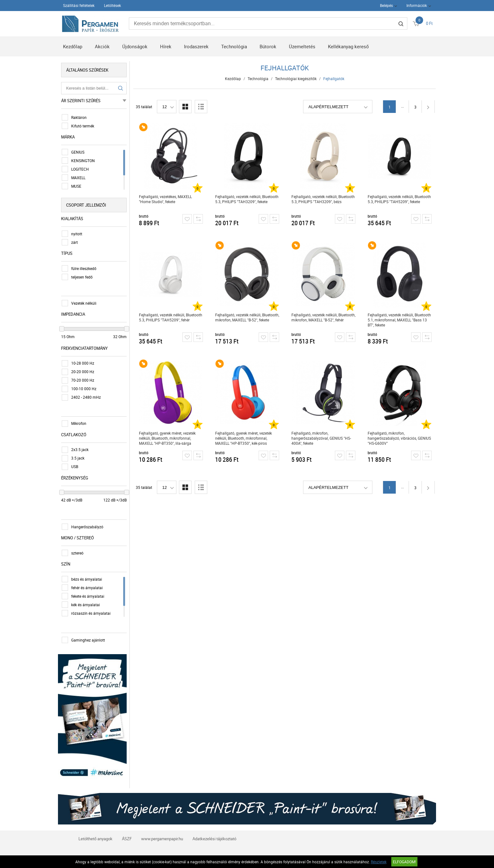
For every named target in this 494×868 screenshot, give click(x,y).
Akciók (102, 46)
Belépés (386, 5)
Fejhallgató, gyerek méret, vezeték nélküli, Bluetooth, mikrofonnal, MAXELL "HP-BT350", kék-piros (244, 438)
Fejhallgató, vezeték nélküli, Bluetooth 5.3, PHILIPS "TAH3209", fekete (247, 199)
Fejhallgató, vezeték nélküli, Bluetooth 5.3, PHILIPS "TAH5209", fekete (399, 199)
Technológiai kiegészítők (296, 79)
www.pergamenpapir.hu (162, 839)
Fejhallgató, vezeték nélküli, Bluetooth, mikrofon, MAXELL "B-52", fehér (323, 317)
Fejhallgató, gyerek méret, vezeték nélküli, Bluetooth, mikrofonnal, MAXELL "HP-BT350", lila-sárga (167, 438)
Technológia (234, 46)
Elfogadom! (404, 862)
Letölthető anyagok (95, 839)
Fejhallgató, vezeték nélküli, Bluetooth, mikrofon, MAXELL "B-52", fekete (247, 317)
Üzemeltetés (302, 46)
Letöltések (112, 5)
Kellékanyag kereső (348, 46)
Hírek (166, 46)
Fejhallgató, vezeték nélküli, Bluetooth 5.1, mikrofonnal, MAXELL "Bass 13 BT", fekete (399, 320)
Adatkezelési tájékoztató (214, 839)
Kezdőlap (73, 46)
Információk (417, 5)
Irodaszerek (196, 46)
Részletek (379, 862)
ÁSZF (127, 839)
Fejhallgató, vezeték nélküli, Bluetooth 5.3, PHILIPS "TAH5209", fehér (171, 317)
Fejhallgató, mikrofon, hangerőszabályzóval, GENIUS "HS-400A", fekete (321, 438)
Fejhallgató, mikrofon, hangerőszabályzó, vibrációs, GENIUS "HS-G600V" (399, 438)
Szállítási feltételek (79, 5)
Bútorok (268, 46)
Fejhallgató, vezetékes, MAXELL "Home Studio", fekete (165, 199)
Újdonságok (135, 46)
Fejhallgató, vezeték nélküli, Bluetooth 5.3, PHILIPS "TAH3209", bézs (323, 199)
